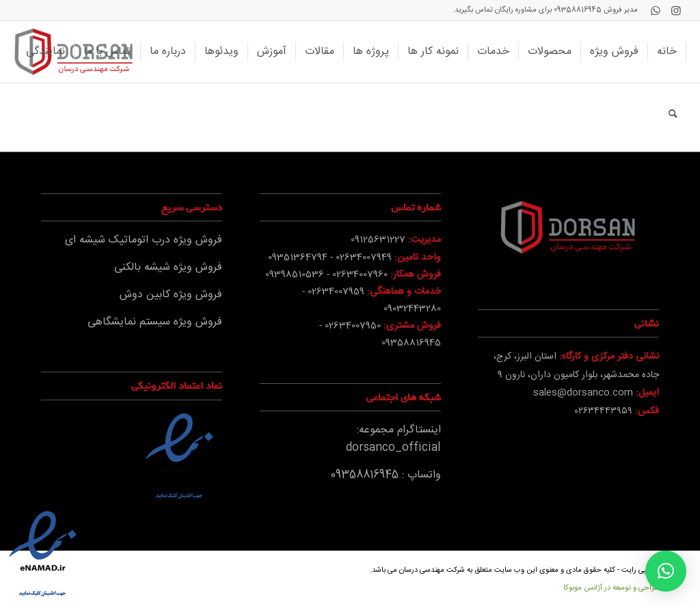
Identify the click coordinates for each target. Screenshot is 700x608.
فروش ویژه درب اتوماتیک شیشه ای (144, 240)
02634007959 (336, 292)
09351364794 (298, 258)
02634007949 (364, 258)
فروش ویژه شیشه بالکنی (168, 267)
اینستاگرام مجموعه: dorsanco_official (393, 439)
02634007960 (360, 275)
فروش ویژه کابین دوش (171, 295)
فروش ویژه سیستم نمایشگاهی (155, 322)
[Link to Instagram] (676, 10)
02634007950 (353, 326)
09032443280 (412, 309)
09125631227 (378, 240)
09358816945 (578, 10)
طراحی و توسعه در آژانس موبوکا (611, 588)
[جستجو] (673, 113)
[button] (666, 571)
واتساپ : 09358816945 (386, 475)
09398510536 (295, 275)
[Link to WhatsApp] (656, 10)
